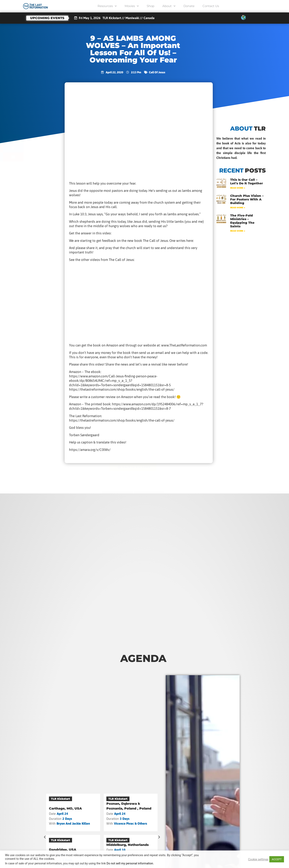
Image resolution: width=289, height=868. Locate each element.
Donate (189, 6)
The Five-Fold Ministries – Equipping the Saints (242, 221)
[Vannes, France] (73, 847)
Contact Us (211, 6)
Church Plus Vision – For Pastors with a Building (247, 199)
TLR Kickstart (118, 799)
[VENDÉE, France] (131, 810)
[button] (33, 139)
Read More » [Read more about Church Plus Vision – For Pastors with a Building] (238, 208)
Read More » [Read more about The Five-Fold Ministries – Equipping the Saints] (238, 231)
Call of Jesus (157, 72)
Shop (151, 6)
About (169, 6)
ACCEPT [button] (277, 859)
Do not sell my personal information (130, 863)
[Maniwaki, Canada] (131, 847)
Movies (132, 6)
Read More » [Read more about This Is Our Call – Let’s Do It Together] (238, 188)
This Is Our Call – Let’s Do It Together (247, 181)
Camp (55, 799)
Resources (107, 6)
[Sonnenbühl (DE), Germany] (73, 810)
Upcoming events (47, 18)
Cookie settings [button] (258, 859)
